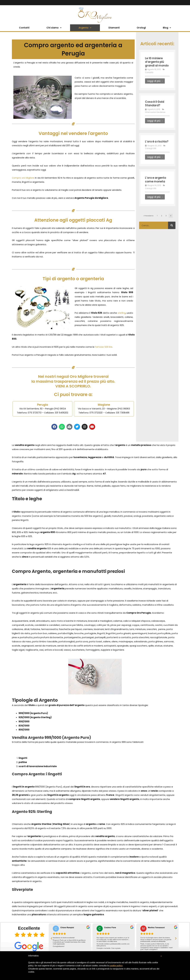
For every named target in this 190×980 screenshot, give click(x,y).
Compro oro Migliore (23, 178)
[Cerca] (172, 232)
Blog (167, 28)
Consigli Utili (151, 155)
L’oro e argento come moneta (157, 186)
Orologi (141, 28)
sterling (121, 313)
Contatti (24, 28)
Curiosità (149, 76)
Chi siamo (54, 28)
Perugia (43, 405)
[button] (52, 938)
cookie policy (116, 966)
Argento (85, 28)
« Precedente (148, 222)
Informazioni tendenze (155, 115)
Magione (104, 405)
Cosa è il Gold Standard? (155, 107)
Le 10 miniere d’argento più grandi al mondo (155, 64)
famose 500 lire (104, 347)
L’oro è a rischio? (151, 146)
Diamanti (114, 28)
